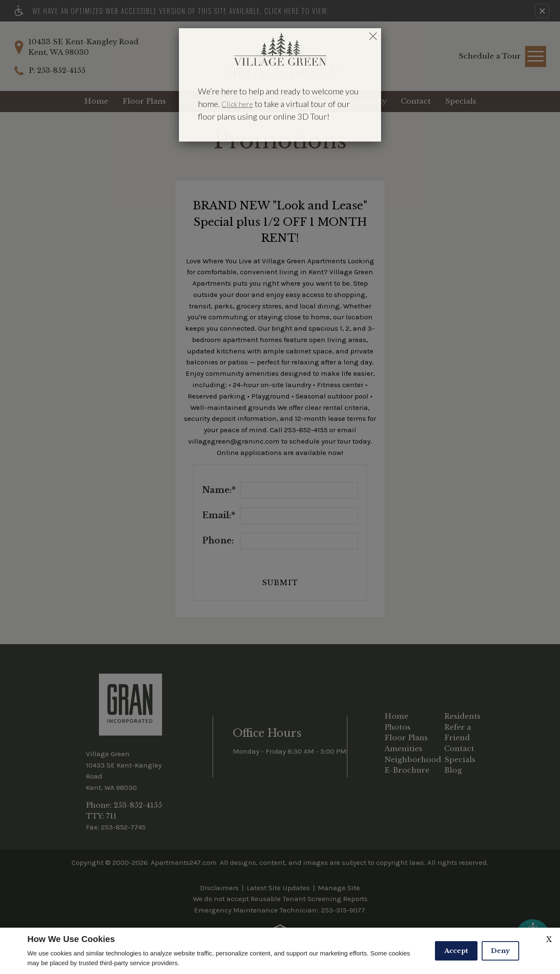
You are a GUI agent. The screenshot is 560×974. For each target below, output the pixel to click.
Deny (500, 951)
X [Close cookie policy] (549, 939)
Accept (456, 951)
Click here (237, 104)
